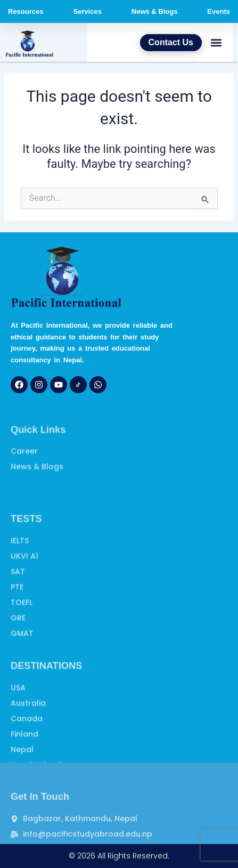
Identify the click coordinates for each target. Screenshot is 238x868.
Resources (26, 11)
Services (87, 11)
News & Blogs (155, 11)
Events (219, 11)
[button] (216, 42)
